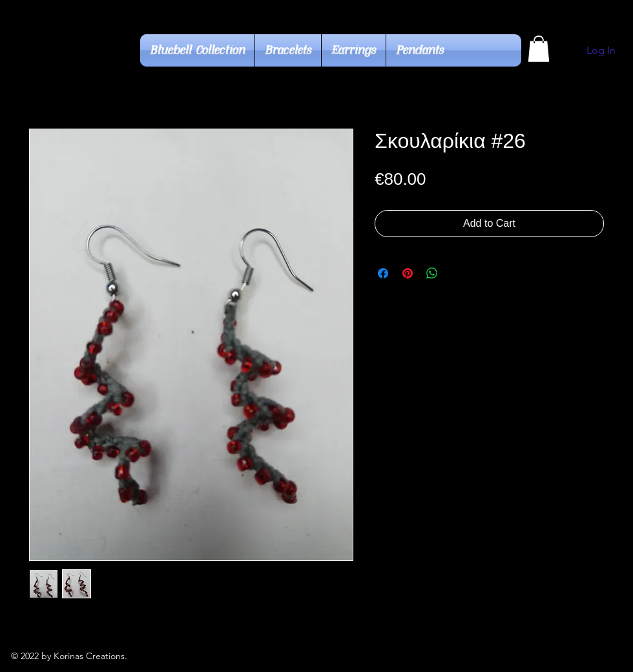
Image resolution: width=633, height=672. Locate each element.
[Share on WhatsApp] (432, 273)
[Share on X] (457, 273)
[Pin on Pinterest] (408, 273)
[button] (539, 49)
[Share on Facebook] (383, 273)
